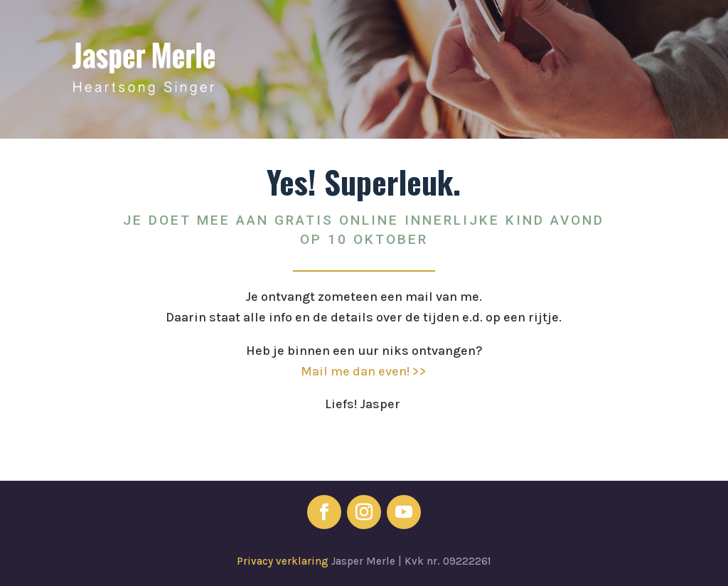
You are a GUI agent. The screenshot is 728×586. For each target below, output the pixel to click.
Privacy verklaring (284, 561)
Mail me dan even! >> (364, 371)
